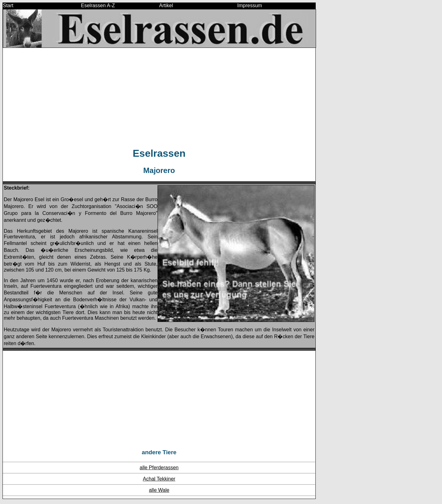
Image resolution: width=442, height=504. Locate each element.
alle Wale (159, 490)
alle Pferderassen (159, 468)
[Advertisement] (159, 97)
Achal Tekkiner (159, 479)
